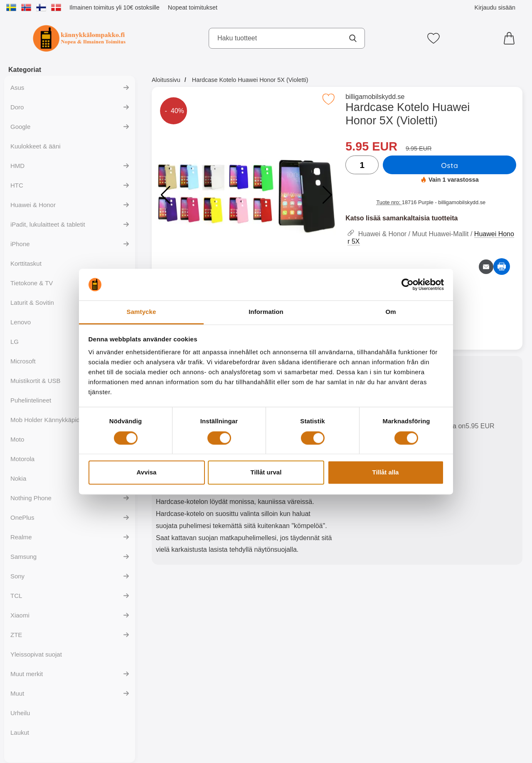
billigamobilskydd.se (375, 97)
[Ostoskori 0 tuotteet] (511, 38)
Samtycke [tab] (142, 312)
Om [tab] (390, 312)
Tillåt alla (386, 473)
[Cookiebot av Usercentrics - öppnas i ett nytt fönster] (408, 284)
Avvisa (147, 473)
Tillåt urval (266, 473)
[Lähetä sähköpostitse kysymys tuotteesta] (486, 267)
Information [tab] (266, 312)
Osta (449, 165)
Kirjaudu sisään (495, 7)
